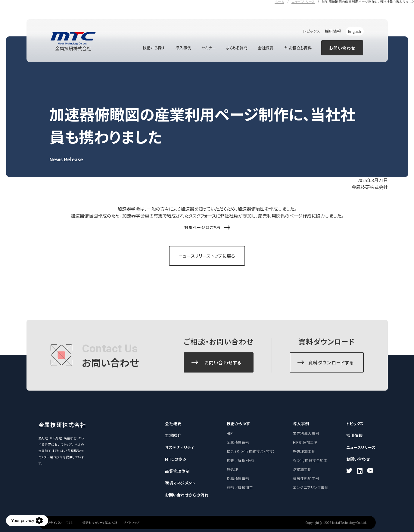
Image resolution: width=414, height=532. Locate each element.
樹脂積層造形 (238, 478)
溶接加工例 (302, 469)
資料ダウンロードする (331, 362)
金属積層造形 (238, 442)
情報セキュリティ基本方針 (100, 523)
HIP (230, 433)
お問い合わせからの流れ (187, 495)
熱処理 (232, 469)
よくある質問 (237, 48)
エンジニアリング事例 (311, 487)
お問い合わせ (342, 48)
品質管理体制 (177, 471)
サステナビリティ (179, 447)
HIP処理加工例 (305, 442)
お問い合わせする (223, 362)
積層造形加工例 (306, 478)
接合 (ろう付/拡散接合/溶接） (251, 451)
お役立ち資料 (298, 48)
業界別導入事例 (306, 433)
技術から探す (154, 48)
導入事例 (183, 48)
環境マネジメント (180, 483)
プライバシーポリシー (62, 523)
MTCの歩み (176, 459)
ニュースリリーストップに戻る (207, 256)
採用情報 (333, 31)
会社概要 (266, 48)
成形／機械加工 (240, 487)
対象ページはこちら (202, 227)
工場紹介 (173, 435)
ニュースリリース (361, 447)
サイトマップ (131, 523)
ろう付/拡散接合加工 (310, 460)
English (355, 31)
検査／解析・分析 (241, 460)
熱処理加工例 (304, 451)
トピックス (312, 31)
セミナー (209, 48)
